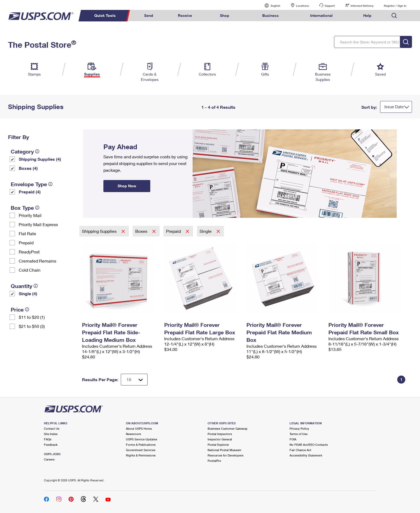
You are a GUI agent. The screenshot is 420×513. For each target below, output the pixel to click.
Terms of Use (299, 434)
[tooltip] (37, 151)
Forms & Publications (141, 445)
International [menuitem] (321, 15)
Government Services (141, 450)
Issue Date (394, 107)
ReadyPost (29, 252)
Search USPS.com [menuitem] (394, 16)
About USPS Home (139, 428)
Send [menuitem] (149, 15)
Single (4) (28, 293)
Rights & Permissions (141, 455)
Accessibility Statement (306, 455)
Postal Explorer (218, 445)
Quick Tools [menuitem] (105, 15)
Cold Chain (30, 270)
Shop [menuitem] (225, 15)
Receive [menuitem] (185, 15)
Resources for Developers (226, 455)
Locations (302, 6)
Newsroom (134, 434)
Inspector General (220, 439)
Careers (49, 459)
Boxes (142, 231)
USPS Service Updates (142, 439)
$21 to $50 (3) (32, 326)
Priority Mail (30, 215)
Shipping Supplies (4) (40, 159)
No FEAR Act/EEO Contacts (309, 445)
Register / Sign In (395, 6)
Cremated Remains (37, 261)
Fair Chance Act (300, 450)
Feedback (51, 445)
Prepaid (26, 243)
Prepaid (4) (30, 192)
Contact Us (52, 428)
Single (206, 231)
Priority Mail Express (38, 224)
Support (330, 6)
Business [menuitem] (271, 15)
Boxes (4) (28, 168)
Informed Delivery (362, 6)
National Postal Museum (224, 450)
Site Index (51, 434)
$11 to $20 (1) (32, 317)
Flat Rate (27, 233)
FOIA (293, 439)
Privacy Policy (299, 428)
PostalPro (214, 461)
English (270, 5)
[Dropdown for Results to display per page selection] (134, 380)
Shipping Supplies (100, 231)
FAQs (48, 439)
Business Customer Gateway (228, 428)
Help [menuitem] (367, 15)
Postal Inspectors (220, 434)
